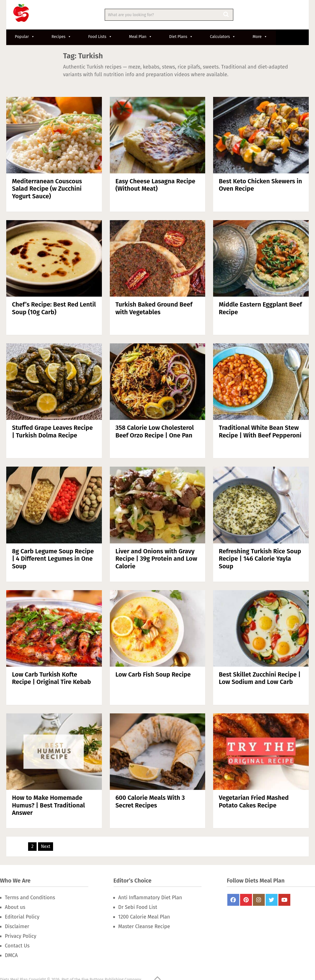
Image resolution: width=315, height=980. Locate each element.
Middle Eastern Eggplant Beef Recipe (260, 308)
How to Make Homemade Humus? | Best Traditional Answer (48, 805)
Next (46, 846)
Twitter (272, 900)
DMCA (11, 955)
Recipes (61, 37)
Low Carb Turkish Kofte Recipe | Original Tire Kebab (51, 678)
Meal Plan (141, 37)
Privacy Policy (21, 936)
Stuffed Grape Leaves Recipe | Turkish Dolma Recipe (52, 431)
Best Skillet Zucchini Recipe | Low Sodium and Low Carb (260, 678)
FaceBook (233, 900)
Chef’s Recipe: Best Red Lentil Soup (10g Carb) (54, 308)
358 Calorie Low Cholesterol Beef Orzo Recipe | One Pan (155, 431)
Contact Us (17, 946)
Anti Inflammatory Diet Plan (150, 898)
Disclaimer (17, 926)
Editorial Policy (22, 917)
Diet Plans (181, 37)
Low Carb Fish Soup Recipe (153, 674)
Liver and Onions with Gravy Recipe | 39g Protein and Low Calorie (156, 559)
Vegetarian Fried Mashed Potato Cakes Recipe (254, 801)
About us (15, 907)
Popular (25, 37)
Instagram (259, 900)
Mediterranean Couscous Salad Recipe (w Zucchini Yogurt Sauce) (47, 189)
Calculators (223, 37)
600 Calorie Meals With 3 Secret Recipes (150, 801)
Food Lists (100, 37)
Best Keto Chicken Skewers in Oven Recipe (260, 185)
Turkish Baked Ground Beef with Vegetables (154, 308)
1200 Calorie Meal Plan (144, 917)
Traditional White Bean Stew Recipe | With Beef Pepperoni (260, 431)
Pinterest (246, 900)
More (260, 37)
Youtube (284, 900)
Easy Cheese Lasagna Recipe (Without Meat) (156, 185)
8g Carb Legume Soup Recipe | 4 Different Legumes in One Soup (53, 559)
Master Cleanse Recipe (144, 926)
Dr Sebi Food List (138, 907)
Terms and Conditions (30, 898)
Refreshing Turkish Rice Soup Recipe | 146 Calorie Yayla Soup (260, 559)
